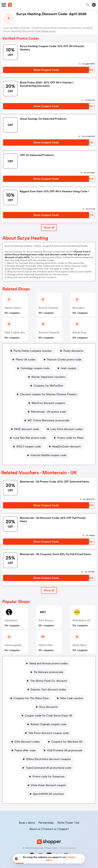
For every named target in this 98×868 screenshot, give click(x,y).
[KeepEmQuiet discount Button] (65, 447)
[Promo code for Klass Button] (69, 438)
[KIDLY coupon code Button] (27, 447)
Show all (49, 590)
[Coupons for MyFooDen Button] (47, 386)
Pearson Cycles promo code (64, 360)
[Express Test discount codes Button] (47, 690)
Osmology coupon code (35, 368)
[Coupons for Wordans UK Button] (66, 742)
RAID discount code (27, 429)
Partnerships (46, 823)
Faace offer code (25, 750)
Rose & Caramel (48, 308)
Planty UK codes (26, 360)
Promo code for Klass (70, 438)
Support (64, 829)
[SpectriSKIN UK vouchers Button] (47, 794)
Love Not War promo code (29, 438)
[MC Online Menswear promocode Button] (47, 420)
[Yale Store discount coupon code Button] (47, 733)
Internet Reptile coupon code (48, 455)
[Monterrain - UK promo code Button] (47, 412)
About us (35, 829)
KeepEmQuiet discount (66, 447)
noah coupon (69, 368)
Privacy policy (51, 848)
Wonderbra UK (81, 620)
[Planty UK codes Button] (24, 360)
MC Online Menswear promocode (48, 420)
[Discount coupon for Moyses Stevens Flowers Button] (47, 394)
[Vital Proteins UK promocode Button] (63, 750)
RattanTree (79, 333)
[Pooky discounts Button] (72, 351)
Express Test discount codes (48, 690)
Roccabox (78, 308)
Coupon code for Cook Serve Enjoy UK (48, 716)
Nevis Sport (80, 645)
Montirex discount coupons (48, 403)
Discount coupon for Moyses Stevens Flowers (48, 394)
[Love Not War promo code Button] (28, 438)
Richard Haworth (49, 333)
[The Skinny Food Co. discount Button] (47, 681)
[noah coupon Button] (67, 368)
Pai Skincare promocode (48, 672)
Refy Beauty (46, 620)
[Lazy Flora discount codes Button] (65, 429)
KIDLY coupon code (29, 447)
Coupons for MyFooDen (48, 386)
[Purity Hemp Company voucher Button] (32, 351)
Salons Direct (13, 308)
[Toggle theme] (94, 5)
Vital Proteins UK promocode (65, 750)
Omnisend (11, 620)
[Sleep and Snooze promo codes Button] (47, 663)
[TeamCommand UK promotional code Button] (47, 768)
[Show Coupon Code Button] (46, 70)
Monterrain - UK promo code (48, 412)
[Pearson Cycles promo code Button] (63, 360)
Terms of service (67, 848)
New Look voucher (72, 698)
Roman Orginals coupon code (48, 724)
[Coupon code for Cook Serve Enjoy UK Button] (47, 716)
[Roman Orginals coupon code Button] (47, 724)
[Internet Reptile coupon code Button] (47, 455)
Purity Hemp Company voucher (33, 351)
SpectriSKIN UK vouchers (48, 794)
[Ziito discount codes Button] (26, 742)
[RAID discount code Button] (25, 429)
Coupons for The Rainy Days (31, 698)
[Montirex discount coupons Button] (47, 403)
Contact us (50, 829)
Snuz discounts (48, 707)
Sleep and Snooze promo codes (48, 663)
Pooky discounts (73, 351)
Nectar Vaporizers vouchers (48, 377)
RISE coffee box (15, 333)
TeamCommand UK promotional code (48, 768)
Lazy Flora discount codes (67, 429)
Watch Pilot (46, 645)
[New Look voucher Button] (71, 698)
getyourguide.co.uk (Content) (23, 645)
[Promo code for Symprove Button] (47, 777)
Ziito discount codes (27, 742)
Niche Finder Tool (68, 823)
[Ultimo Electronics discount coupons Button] (47, 759)
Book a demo (27, 823)
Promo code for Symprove (48, 777)
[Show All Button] (49, 590)
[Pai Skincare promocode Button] (47, 672)
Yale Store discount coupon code (48, 733)
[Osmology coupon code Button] (34, 368)
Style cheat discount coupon (48, 785)
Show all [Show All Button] (49, 228)
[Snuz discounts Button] (47, 707)
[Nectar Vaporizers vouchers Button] (47, 377)
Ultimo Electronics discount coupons (48, 759)
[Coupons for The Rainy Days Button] (30, 698)
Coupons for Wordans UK (67, 742)
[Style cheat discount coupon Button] (47, 785)
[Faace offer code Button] (24, 750)
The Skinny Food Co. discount (48, 681)
